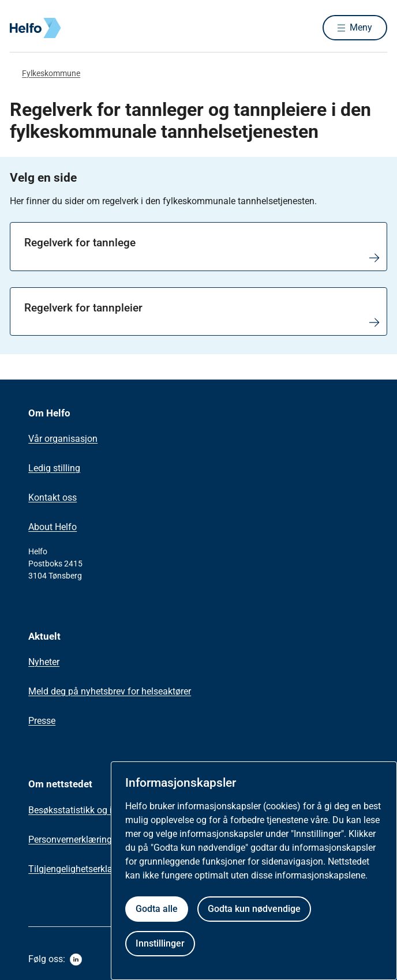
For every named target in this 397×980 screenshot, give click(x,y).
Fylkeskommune (51, 73)
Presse (42, 721)
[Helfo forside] (24, 28)
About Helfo (53, 527)
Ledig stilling (54, 468)
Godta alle (157, 909)
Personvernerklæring (70, 840)
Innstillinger (160, 943)
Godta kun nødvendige (254, 909)
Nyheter (44, 662)
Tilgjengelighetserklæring (80, 869)
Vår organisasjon (63, 439)
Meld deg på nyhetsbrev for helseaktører (110, 691)
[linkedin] (76, 960)
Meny (361, 27)
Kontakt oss (53, 497)
